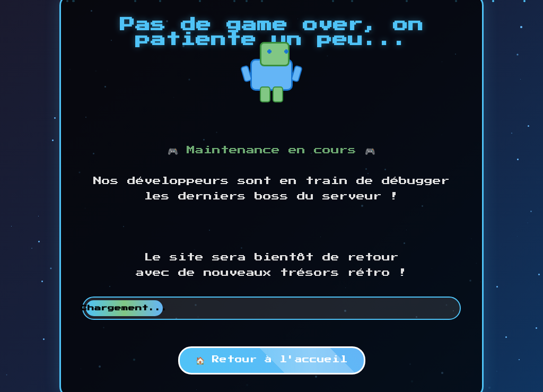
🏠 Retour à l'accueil (272, 360)
